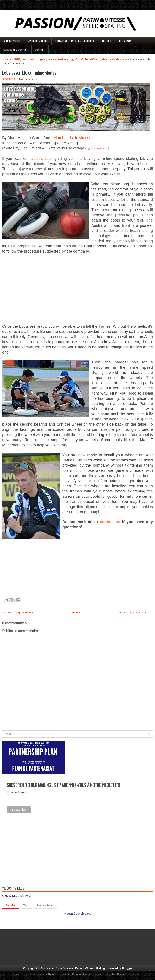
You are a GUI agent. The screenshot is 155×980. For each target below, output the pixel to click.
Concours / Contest (16, 50)
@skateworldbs (97, 149)
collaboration (30, 59)
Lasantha (65, 974)
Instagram (125, 41)
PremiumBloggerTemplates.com (91, 974)
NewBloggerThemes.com (127, 974)
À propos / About (38, 41)
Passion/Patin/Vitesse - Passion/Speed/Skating (75, 968)
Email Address (16, 792)
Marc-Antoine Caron (87, 59)
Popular (10, 906)
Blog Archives (45, 906)
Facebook (106, 41)
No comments (28, 79)
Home (7, 59)
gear (43, 59)
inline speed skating (60, 59)
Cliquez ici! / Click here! (16, 896)
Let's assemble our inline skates (29, 72)
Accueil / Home (12, 41)
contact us (110, 522)
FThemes (31, 974)
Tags (26, 906)
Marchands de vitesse (115, 59)
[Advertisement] (77, 289)
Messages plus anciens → (135, 613)
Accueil (76, 613)
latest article (41, 159)
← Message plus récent (18, 613)
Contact (40, 50)
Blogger (85, 914)
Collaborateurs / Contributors (74, 41)
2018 (17, 59)
